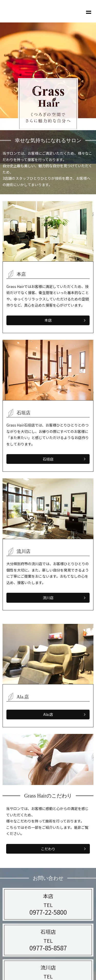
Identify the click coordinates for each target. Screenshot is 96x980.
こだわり (48, 849)
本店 (48, 320)
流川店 (48, 598)
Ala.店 (48, 714)
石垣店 (48, 459)
